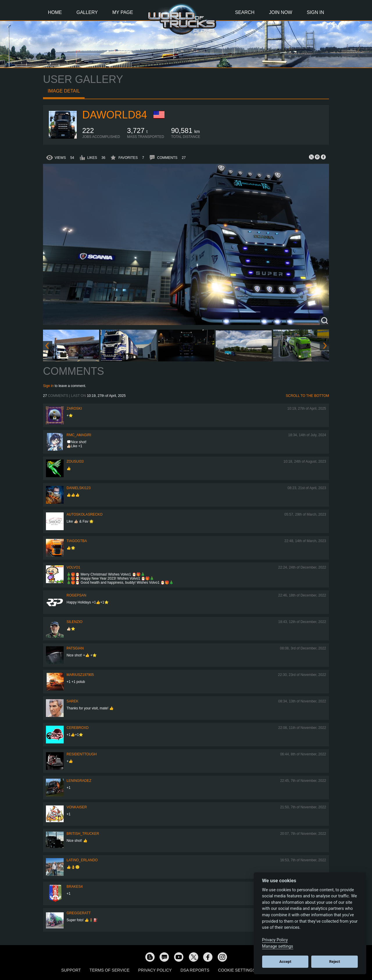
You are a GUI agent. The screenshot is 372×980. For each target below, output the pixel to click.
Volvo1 (73, 567)
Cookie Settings (237, 970)
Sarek (73, 701)
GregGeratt (79, 913)
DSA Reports (195, 970)
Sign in (48, 386)
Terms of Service (109, 970)
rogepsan (76, 595)
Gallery (87, 12)
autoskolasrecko (85, 514)
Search (245, 12)
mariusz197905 (80, 675)
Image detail (64, 91)
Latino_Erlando (82, 860)
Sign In (315, 12)
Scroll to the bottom (307, 396)
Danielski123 (79, 488)
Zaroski (74, 409)
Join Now (280, 12)
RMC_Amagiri (79, 435)
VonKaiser (77, 807)
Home (55, 12)
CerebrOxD (78, 728)
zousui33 (75, 461)
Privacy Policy (155, 970)
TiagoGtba (77, 541)
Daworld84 (115, 115)
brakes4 (75, 887)
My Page (123, 12)
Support (71, 970)
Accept (285, 962)
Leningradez (79, 781)
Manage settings (278, 946)
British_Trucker (83, 834)
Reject (335, 962)
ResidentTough (82, 754)
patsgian (75, 648)
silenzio (75, 622)
